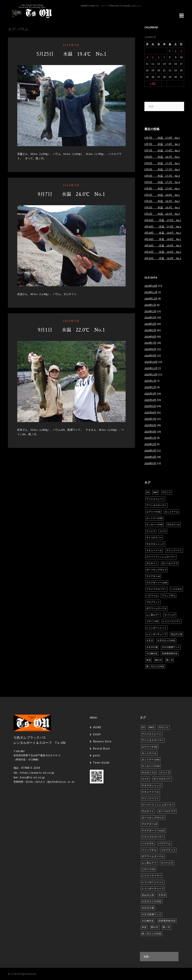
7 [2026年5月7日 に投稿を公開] (164, 57)
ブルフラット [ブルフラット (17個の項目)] (153, 602)
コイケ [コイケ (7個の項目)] (163, 531)
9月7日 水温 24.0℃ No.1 (71, 194)
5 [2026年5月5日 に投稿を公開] (153, 57)
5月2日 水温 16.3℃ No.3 (162, 214)
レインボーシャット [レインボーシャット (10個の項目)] (156, 628)
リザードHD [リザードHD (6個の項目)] (152, 621)
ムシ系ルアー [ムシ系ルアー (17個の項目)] (153, 615)
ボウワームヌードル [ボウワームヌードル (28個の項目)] (156, 608)
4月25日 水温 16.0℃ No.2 (163, 258)
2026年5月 (150, 463)
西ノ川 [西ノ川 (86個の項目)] (169, 660)
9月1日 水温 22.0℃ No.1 (71, 330)
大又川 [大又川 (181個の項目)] (150, 640)
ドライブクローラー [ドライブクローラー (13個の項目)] (156, 589)
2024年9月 (71, 185)
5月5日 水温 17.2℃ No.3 (162, 176)
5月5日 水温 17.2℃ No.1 (162, 163)
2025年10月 (151, 362)
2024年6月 (150, 337)
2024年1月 (150, 305)
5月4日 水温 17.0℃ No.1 (162, 189)
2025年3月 (150, 394)
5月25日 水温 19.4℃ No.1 (71, 54)
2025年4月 (150, 400)
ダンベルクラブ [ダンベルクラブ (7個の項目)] (170, 563)
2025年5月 (71, 45)
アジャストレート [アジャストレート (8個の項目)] (155, 499)
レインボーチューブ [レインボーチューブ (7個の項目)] (156, 634)
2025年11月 (151, 368)
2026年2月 (150, 444)
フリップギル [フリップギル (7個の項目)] (169, 596)
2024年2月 (150, 311)
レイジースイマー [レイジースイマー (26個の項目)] (172, 621)
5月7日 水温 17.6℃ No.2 (162, 144)
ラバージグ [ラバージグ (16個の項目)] (170, 615)
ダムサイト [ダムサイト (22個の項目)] (152, 563)
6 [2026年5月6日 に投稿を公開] (159, 57)
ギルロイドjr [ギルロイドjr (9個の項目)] (173, 524)
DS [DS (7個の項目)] (148, 492)
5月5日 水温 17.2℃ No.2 (162, 169)
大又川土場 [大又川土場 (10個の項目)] (152, 647)
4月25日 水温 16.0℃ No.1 (163, 252)
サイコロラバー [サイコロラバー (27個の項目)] (154, 537)
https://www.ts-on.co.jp (37, 773)
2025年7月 (150, 419)
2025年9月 (150, 432)
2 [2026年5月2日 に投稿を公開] (176, 51)
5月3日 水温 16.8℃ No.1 (162, 195)
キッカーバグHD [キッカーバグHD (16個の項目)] (154, 524)
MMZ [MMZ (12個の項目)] (156, 492)
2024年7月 (150, 343)
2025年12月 (151, 374)
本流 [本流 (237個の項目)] (148, 660)
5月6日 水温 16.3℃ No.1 (162, 157)
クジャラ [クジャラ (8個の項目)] (151, 531)
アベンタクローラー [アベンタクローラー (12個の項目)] (156, 505)
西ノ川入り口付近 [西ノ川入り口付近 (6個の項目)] (155, 666)
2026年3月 (150, 451)
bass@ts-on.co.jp (32, 777)
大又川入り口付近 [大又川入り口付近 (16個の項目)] (166, 640)
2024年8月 (150, 349)
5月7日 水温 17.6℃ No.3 (162, 150)
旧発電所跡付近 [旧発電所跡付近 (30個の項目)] (170, 653)
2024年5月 (150, 330)
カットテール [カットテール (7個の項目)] (172, 512)
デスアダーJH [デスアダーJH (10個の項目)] (153, 576)
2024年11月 (151, 292)
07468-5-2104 (31, 768)
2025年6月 (150, 413)
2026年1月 (150, 438)
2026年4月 (150, 457)
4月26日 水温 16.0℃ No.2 (163, 246)
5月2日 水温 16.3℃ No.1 (162, 201)
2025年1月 (150, 381)
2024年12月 (151, 299)
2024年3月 (150, 317)
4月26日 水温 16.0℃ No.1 (163, 239)
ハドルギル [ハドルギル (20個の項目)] (176, 589)
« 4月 (153, 83)
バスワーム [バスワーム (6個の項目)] (152, 596)
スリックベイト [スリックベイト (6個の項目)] (174, 550)
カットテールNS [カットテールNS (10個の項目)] (154, 518)
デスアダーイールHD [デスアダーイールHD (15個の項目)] (157, 583)
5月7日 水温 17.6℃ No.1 (162, 138)
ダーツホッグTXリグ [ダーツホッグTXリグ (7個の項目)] (156, 570)
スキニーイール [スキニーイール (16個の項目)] (154, 550)
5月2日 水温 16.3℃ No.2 (162, 207)
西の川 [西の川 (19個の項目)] (158, 660)
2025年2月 (150, 387)
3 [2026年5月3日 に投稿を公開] (181, 51)
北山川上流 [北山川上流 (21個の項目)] (176, 634)
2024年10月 (151, 286)
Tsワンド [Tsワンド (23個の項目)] (167, 492)
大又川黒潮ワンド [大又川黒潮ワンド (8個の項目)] (171, 647)
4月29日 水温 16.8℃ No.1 (163, 233)
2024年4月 (150, 324)
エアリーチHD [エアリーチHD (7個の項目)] (153, 512)
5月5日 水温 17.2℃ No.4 (162, 182)
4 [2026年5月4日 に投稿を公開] (147, 57)
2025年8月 (150, 425)
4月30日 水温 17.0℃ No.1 (163, 220)
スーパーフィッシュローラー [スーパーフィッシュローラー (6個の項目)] (161, 557)
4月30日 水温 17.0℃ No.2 (163, 227)
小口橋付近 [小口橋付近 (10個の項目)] (152, 653)
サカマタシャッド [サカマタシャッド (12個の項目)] (155, 544)
